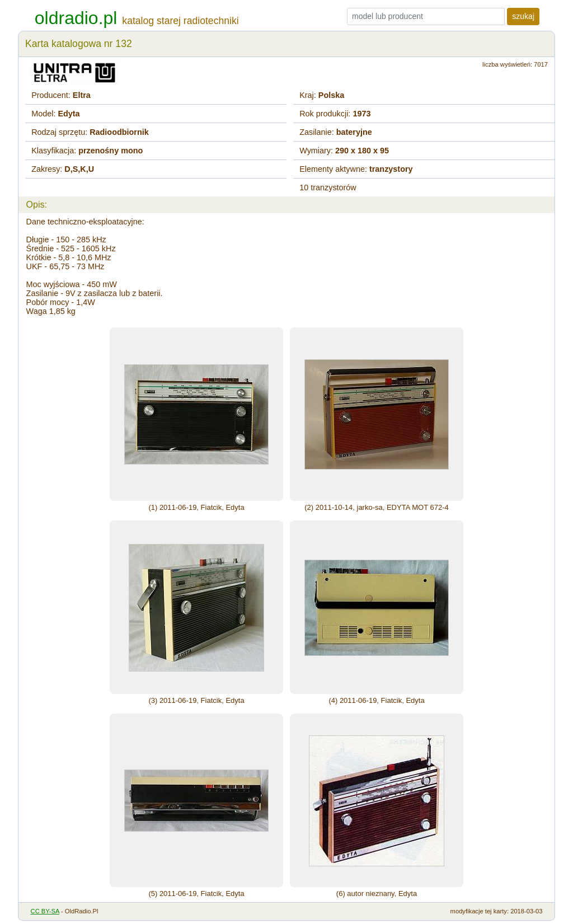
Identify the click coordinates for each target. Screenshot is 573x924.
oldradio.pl (76, 18)
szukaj (523, 16)
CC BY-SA (45, 911)
